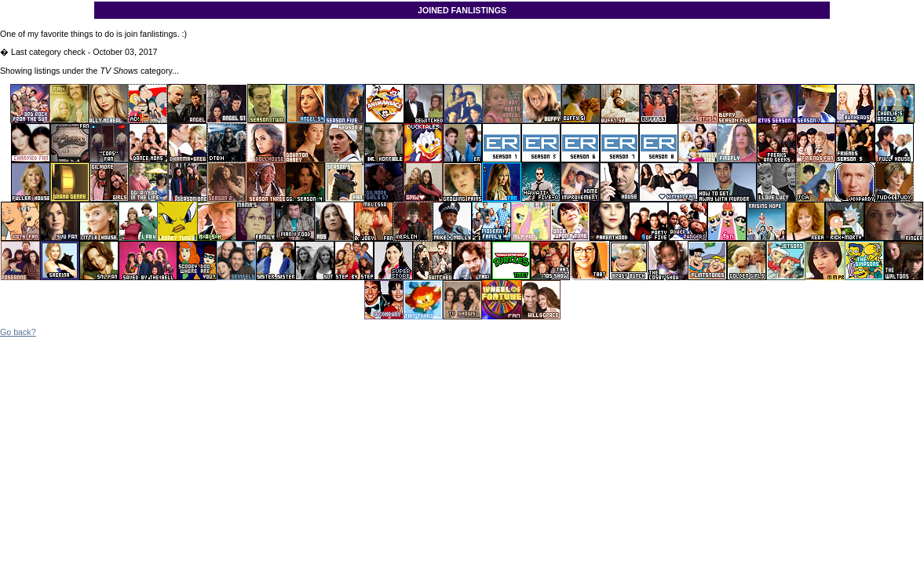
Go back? (18, 332)
